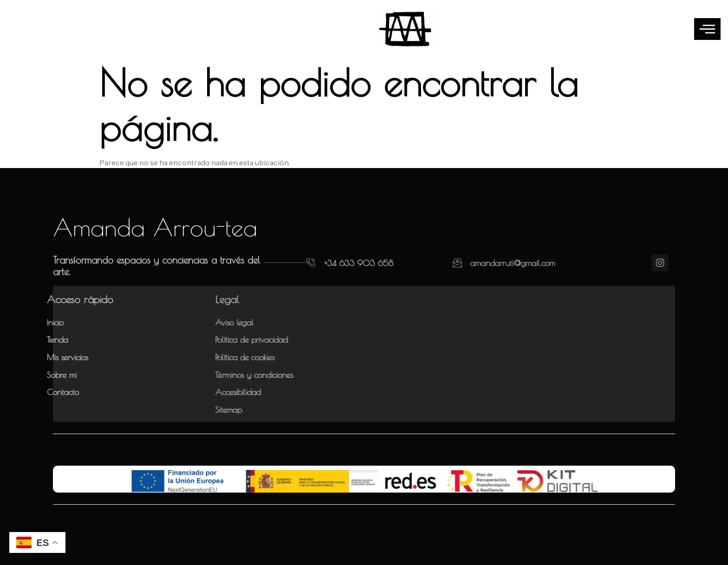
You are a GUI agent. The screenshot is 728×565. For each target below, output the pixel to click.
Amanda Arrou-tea (155, 227)
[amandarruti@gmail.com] (431, 263)
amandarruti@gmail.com (486, 263)
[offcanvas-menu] (707, 29)
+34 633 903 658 (341, 263)
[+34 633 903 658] (294, 263)
